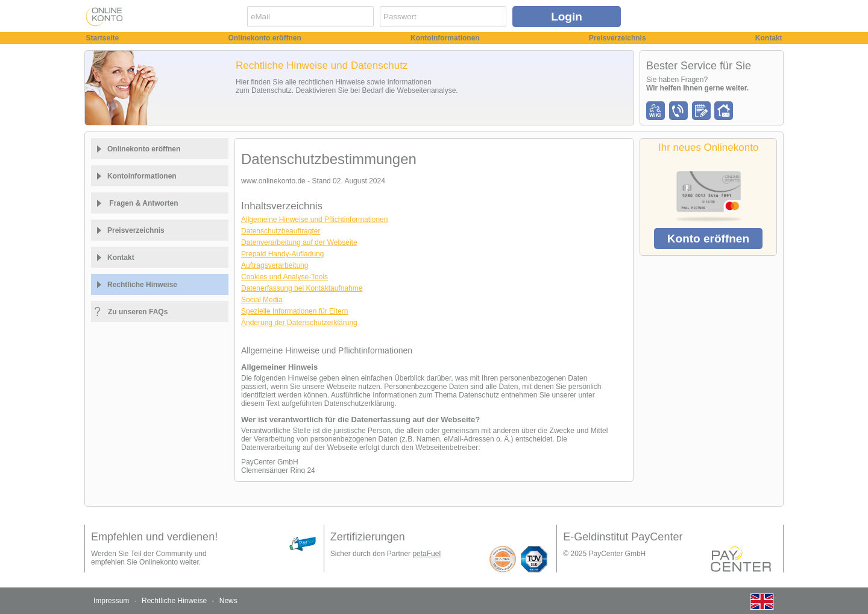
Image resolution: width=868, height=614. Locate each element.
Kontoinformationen (445, 38)
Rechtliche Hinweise (174, 601)
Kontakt (769, 38)
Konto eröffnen (708, 239)
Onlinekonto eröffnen (264, 38)
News (228, 601)
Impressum (111, 601)
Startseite (103, 38)
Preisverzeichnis (618, 38)
